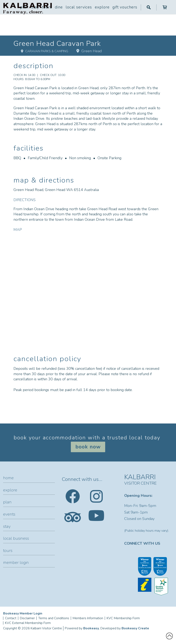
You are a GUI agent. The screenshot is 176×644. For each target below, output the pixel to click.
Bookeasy (91, 628)
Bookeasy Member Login (23, 613)
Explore (102, 7)
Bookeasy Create (135, 628)
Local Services (79, 7)
